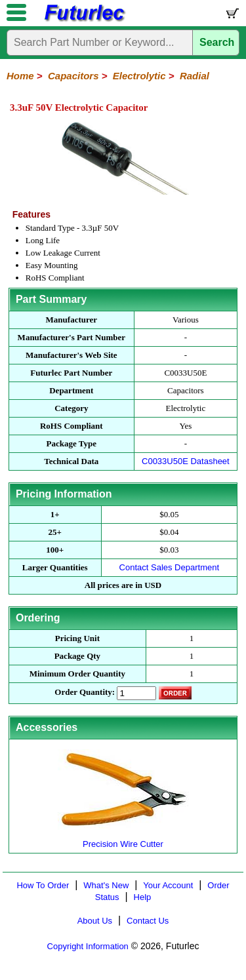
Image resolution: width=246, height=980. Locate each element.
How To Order (43, 885)
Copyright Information (88, 946)
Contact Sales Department (169, 567)
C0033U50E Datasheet (186, 461)
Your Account (168, 885)
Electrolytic (139, 76)
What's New (106, 885)
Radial (195, 76)
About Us (95, 921)
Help (143, 897)
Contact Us (148, 921)
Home (20, 76)
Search (217, 42)
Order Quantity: (85, 692)
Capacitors (73, 76)
